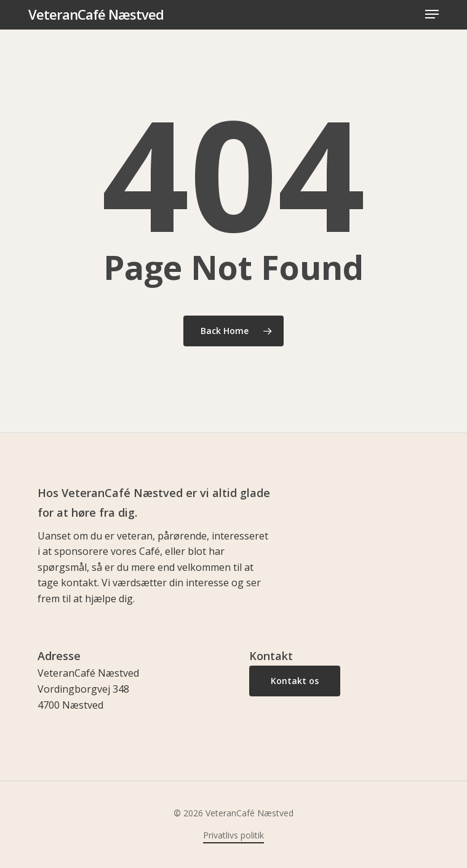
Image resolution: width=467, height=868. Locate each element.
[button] (432, 14)
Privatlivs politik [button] (234, 835)
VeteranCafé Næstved (96, 14)
